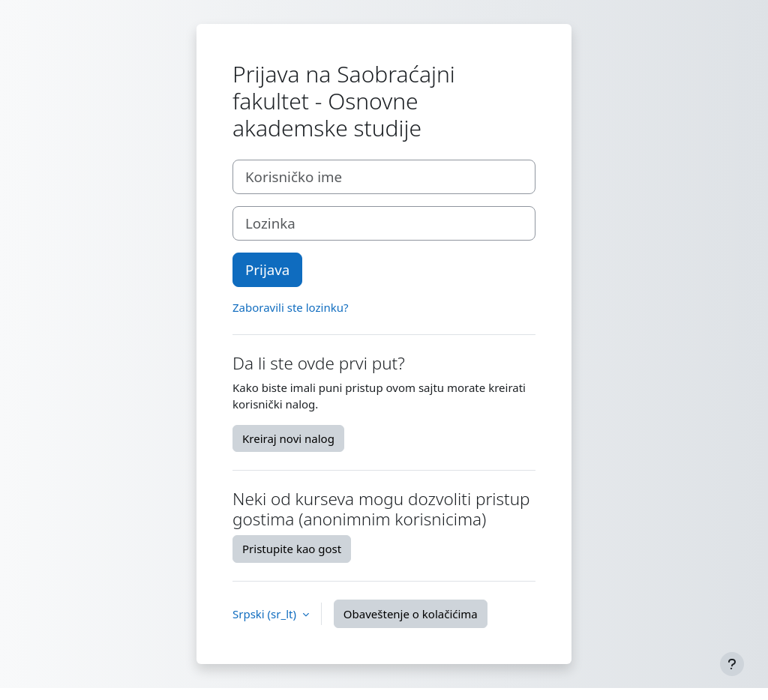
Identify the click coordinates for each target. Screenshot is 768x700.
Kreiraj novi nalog (288, 438)
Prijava (267, 269)
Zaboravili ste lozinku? (290, 307)
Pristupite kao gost (292, 549)
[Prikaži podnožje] (732, 664)
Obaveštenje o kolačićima (411, 614)
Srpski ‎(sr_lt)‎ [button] (266, 614)
